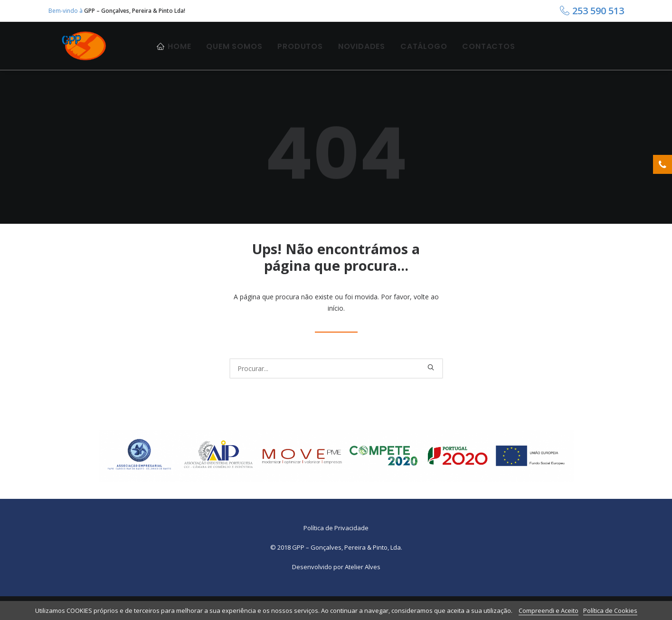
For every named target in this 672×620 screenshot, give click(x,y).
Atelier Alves (363, 591)
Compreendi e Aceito (549, 610)
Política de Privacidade (336, 552)
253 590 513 (598, 11)
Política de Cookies (610, 610)
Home (179, 56)
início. (336, 332)
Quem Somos (234, 56)
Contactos (488, 56)
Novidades (362, 56)
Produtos (300, 56)
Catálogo (424, 56)
